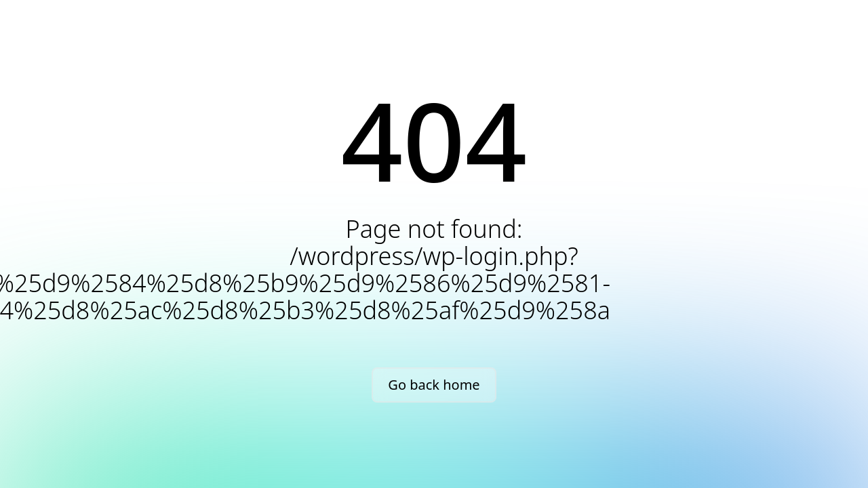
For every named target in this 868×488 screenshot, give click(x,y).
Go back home (434, 385)
